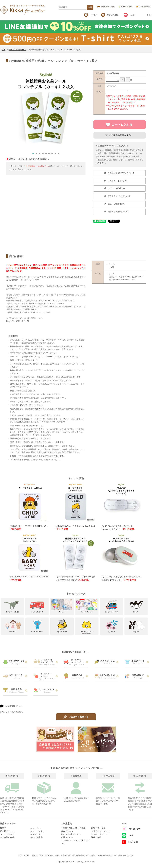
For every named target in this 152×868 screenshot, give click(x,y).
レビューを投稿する (76, 717)
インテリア (36, 834)
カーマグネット (7, 834)
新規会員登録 (110, 15)
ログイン (91, 15)
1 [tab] (34, 154)
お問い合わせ (67, 837)
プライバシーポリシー (101, 831)
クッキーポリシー (99, 834)
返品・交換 (96, 837)
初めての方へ (67, 831)
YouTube (130, 842)
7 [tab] (53, 154)
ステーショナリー (39, 831)
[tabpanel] (46, 110)
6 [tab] (50, 154)
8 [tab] (56, 154)
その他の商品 (37, 837)
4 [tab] (44, 154)
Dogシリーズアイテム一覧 (18, 321)
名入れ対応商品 (7, 837)
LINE (128, 835)
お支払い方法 (38, 855)
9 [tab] (59, 154)
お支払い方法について (71, 834)
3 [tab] (40, 154)
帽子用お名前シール (17, 50)
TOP (3, 50)
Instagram (131, 829)
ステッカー (36, 828)
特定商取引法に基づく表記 (73, 828)
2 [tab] (37, 154)
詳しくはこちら (25, 169)
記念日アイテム (7, 831)
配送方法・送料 (98, 828)
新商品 (3, 828)
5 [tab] (47, 154)
